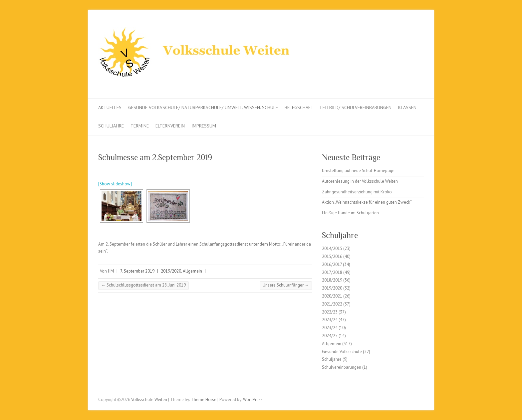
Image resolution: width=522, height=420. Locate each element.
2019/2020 (171, 271)
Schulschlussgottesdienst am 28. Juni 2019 (143, 285)
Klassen (407, 107)
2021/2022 (332, 304)
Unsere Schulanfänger (286, 285)
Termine (140, 126)
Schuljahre (111, 126)
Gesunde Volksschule (342, 352)
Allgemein (192, 271)
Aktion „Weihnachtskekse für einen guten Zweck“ (367, 202)
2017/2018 (332, 272)
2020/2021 (332, 296)
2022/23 (330, 312)
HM (111, 271)
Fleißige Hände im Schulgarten (350, 213)
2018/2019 (332, 280)
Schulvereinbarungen (342, 367)
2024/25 (330, 336)
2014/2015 (332, 248)
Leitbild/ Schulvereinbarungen (356, 107)
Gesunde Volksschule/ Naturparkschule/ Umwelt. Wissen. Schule (203, 107)
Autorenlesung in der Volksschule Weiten (360, 181)
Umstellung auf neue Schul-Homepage (358, 171)
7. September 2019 (137, 271)
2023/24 (330, 320)
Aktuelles (110, 107)
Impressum (204, 126)
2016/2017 (332, 264)
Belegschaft (299, 107)
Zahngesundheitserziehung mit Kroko (357, 192)
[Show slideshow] (115, 184)
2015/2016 (332, 256)
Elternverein (170, 126)
